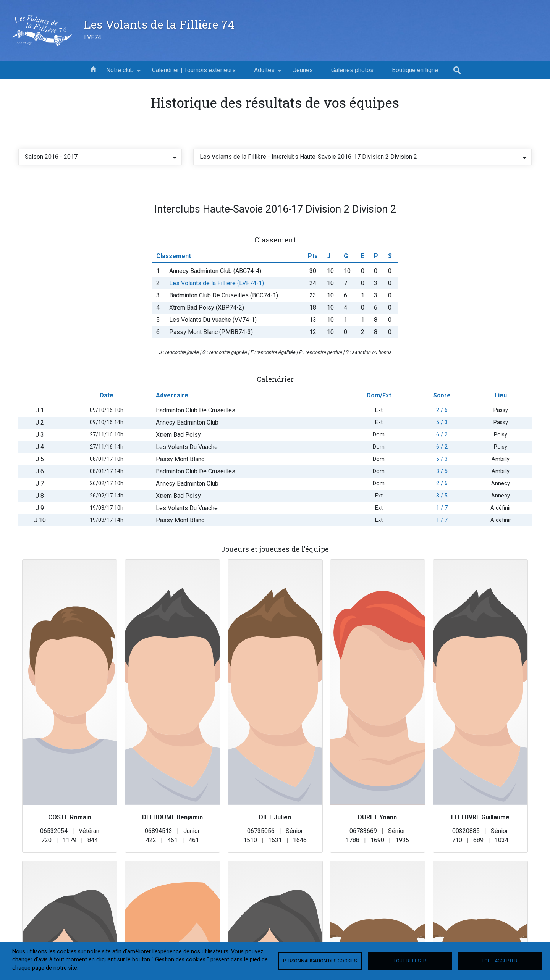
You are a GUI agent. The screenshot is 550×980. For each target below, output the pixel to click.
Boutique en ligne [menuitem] (415, 70)
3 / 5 (442, 508)
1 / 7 (442, 545)
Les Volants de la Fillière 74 (159, 24)
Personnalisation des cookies (320, 961)
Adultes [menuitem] (264, 73)
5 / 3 (442, 459)
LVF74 (93, 37)
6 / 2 (442, 472)
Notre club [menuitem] (120, 73)
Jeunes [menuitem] (303, 70)
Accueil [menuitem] (93, 69)
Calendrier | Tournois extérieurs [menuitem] (194, 70)
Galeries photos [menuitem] (352, 70)
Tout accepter (500, 961)
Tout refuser (410, 961)
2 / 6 (442, 447)
